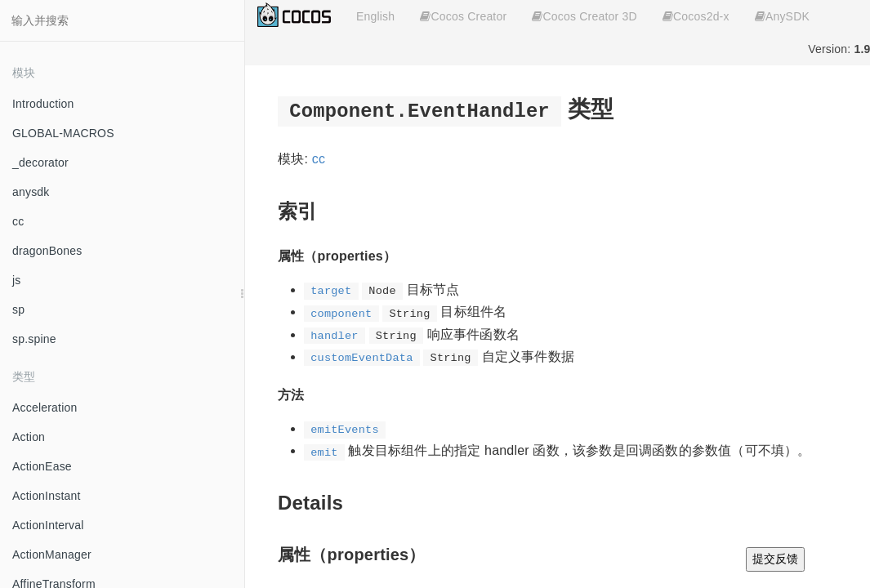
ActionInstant (47, 496)
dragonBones (47, 251)
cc (18, 221)
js (17, 280)
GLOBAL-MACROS (63, 133)
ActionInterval (48, 525)
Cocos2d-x (696, 16)
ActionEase (42, 466)
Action (29, 437)
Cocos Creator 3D (584, 16)
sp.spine (34, 339)
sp (18, 310)
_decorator (40, 163)
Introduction (43, 104)
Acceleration (45, 408)
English (375, 16)
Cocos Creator (463, 16)
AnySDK (782, 16)
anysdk (31, 192)
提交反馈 (775, 559)
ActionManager (52, 555)
